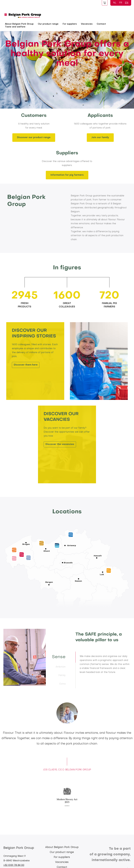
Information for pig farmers (67, 175)
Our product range (48, 24)
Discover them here (26, 365)
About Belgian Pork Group (62, 847)
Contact (101, 24)
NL (115, 3)
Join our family (100, 138)
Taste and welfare (15, 27)
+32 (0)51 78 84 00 (14, 865)
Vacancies (87, 24)
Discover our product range (34, 138)
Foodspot (105, 3)
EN (127, 3)
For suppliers (70, 24)
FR (121, 3)
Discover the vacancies (60, 444)
